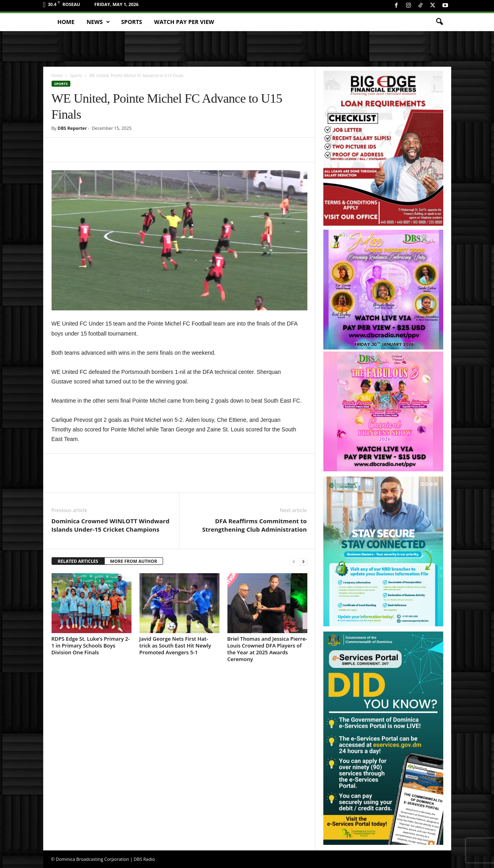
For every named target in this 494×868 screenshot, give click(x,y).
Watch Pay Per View (184, 22)
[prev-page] (294, 561)
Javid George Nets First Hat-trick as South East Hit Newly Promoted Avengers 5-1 (175, 646)
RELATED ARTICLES (78, 561)
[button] (439, 22)
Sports (132, 22)
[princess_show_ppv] (383, 411)
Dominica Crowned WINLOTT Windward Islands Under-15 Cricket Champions (111, 525)
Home (66, 22)
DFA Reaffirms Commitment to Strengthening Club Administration (255, 525)
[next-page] (303, 561)
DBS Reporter (72, 128)
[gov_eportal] (383, 738)
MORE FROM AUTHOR (134, 561)
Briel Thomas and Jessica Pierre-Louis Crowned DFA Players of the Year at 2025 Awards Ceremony (267, 649)
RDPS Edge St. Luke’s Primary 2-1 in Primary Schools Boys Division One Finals (91, 646)
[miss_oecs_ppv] (383, 290)
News (98, 22)
